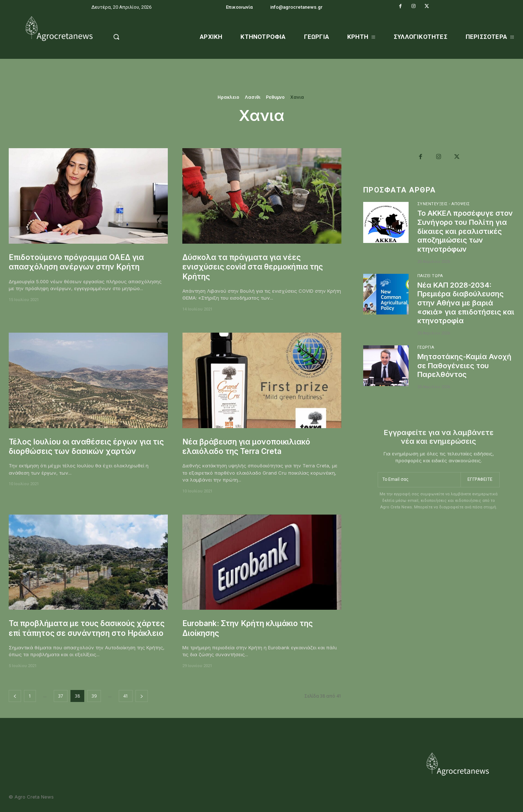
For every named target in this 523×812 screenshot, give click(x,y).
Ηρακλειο (228, 97)
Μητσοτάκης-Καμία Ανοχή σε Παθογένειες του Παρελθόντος (465, 363)
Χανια (297, 97)
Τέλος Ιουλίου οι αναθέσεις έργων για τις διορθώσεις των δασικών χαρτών (87, 446)
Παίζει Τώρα (430, 274)
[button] (135, 37)
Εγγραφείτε (480, 477)
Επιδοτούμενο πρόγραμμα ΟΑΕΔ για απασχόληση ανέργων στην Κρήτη (77, 262)
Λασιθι (253, 97)
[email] (419, 478)
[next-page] (142, 696)
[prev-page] (15, 696)
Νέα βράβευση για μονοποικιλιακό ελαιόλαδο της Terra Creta (247, 446)
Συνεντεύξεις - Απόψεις (444, 204)
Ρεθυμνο (275, 97)
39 (94, 696)
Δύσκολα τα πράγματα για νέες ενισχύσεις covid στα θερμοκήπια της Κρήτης (253, 267)
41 (126, 696)
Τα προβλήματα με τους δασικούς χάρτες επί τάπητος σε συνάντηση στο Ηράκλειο (87, 628)
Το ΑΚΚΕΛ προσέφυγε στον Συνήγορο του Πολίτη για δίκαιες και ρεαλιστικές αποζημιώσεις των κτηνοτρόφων (466, 231)
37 (61, 696)
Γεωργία (426, 345)
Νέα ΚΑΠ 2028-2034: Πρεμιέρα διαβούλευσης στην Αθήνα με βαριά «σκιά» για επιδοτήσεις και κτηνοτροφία (461, 301)
